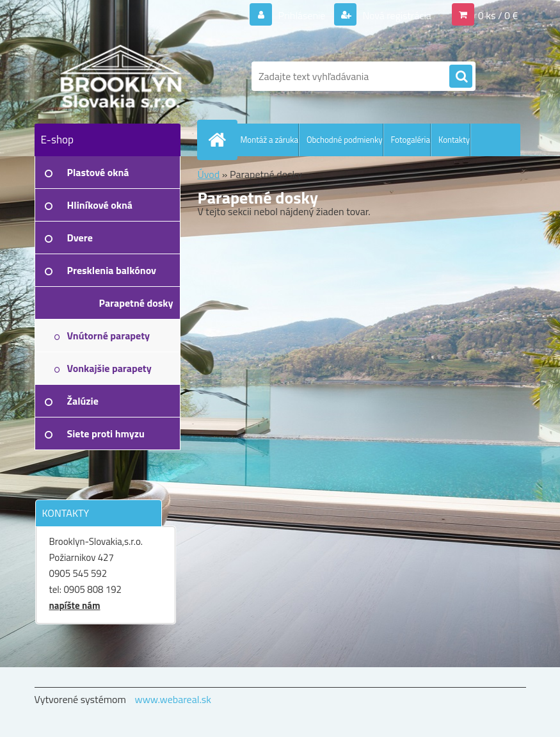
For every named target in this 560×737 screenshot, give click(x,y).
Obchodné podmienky (345, 140)
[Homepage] (220, 140)
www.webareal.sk (173, 699)
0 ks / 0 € (498, 15)
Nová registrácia (396, 15)
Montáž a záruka (269, 140)
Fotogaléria (411, 140)
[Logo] (123, 76)
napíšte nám (75, 605)
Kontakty (454, 140)
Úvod (209, 174)
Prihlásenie (302, 15)
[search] (461, 77)
